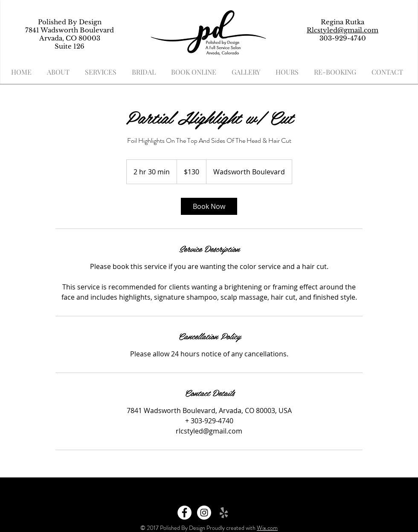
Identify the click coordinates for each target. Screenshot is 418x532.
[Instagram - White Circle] (204, 513)
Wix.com (267, 528)
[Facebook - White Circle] (184, 513)
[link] (209, 206)
